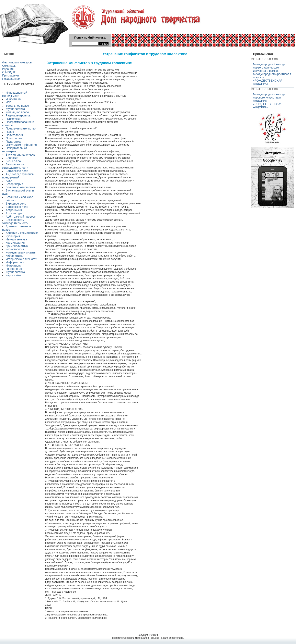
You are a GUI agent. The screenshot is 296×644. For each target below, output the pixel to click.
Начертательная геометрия (15, 150)
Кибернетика (14, 256)
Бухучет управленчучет (21, 155)
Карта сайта (14, 275)
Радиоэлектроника (18, 115)
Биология (12, 158)
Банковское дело (17, 171)
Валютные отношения (20, 187)
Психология (13, 119)
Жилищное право (17, 112)
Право (10, 132)
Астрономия (14, 210)
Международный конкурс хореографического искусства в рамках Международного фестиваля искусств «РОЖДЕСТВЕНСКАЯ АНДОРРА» (272, 74)
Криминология (15, 243)
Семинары (9, 66)
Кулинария (13, 236)
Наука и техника (16, 239)
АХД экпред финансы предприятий (18, 176)
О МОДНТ (9, 72)
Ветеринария (14, 184)
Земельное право (17, 106)
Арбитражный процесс (21, 217)
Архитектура (14, 213)
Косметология (15, 249)
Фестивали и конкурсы (17, 62)
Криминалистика (17, 246)
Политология (14, 135)
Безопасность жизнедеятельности (15, 166)
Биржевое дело (16, 204)
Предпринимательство (21, 128)
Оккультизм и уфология (21, 145)
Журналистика (15, 109)
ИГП (9, 102)
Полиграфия (14, 138)
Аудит (10, 181)
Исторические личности (21, 259)
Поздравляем (11, 79)
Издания (8, 69)
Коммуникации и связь (21, 252)
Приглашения (11, 75)
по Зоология (14, 269)
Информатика (15, 262)
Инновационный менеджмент (15, 94)
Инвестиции (14, 99)
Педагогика (13, 142)
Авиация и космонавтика (22, 233)
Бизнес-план (14, 161)
